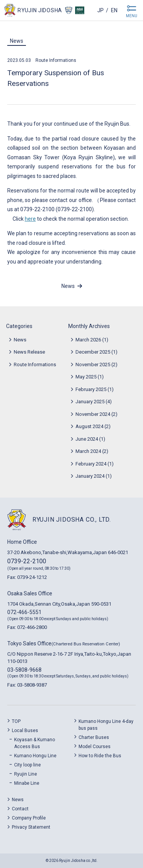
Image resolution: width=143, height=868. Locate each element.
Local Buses (25, 731)
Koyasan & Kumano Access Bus (35, 743)
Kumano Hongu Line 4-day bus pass (106, 725)
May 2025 (86, 377)
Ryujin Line (26, 774)
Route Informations (56, 60)
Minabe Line (27, 783)
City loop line (27, 765)
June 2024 (87, 439)
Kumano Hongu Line (35, 756)
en (114, 10)
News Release (29, 352)
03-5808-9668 (24, 670)
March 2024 (88, 451)
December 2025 (93, 352)
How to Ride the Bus (100, 756)
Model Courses (95, 747)
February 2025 (91, 389)
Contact (20, 809)
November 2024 (93, 414)
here (30, 219)
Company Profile (29, 818)
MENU (132, 16)
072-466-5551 (24, 612)
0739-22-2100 (27, 561)
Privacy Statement (31, 827)
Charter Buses (94, 737)
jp (100, 10)
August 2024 (89, 426)
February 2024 (91, 464)
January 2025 (90, 402)
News (17, 41)
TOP (16, 721)
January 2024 (90, 476)
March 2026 (88, 340)
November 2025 (93, 364)
